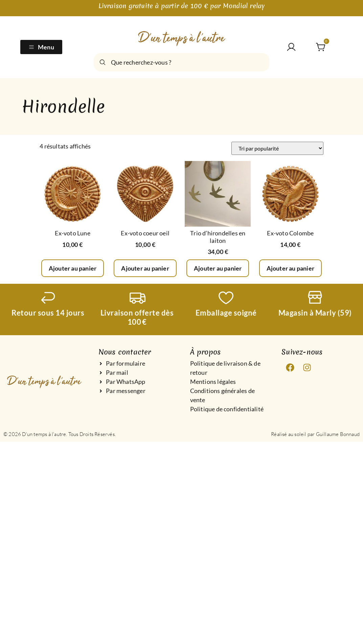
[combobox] (181, 62)
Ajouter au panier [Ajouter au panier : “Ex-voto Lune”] (73, 268)
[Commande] (277, 148)
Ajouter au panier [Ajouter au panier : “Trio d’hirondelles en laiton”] (218, 268)
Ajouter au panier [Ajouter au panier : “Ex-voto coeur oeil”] (145, 268)
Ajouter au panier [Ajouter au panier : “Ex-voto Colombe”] (290, 268)
